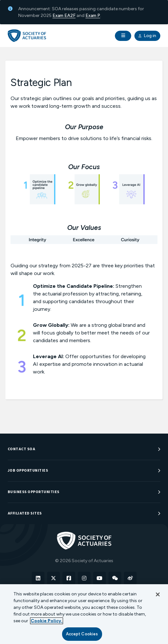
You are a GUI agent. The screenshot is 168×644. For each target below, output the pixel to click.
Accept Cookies (82, 634)
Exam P (93, 16)
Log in (147, 36)
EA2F (70, 16)
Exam (58, 16)
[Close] (158, 594)
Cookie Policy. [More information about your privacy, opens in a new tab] (47, 621)
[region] (84, 614)
